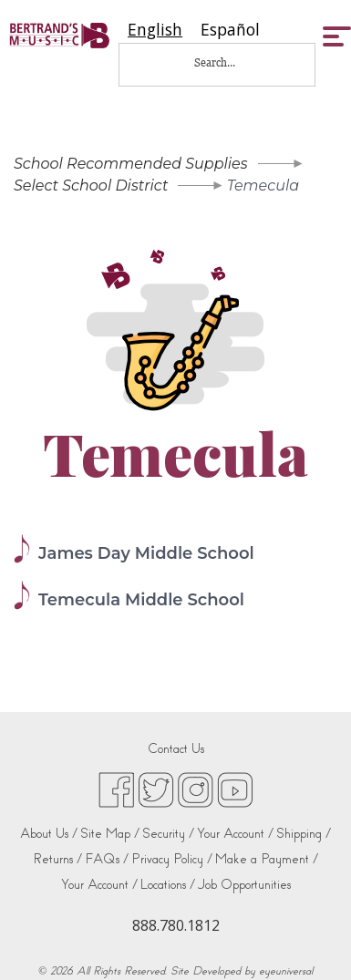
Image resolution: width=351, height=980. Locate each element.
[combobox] (155, 30)
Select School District (91, 186)
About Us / (49, 834)
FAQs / (107, 859)
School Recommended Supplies (131, 164)
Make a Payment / (267, 859)
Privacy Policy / (172, 859)
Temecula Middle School (141, 600)
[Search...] (227, 62)
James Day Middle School (146, 553)
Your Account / (235, 834)
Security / (168, 834)
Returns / (57, 859)
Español (230, 30)
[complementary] (310, 939)
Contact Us (176, 749)
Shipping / (304, 834)
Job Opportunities (244, 885)
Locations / (168, 885)
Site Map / (110, 834)
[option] (230, 30)
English (155, 30)
